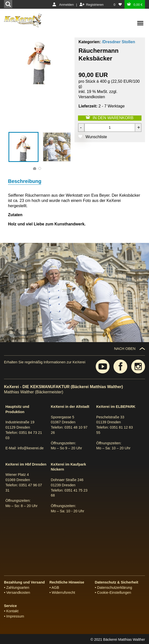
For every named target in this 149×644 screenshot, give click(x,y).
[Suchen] (8, 4)
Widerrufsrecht (63, 593)
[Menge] (110, 128)
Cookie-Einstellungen (114, 593)
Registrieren (95, 5)
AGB (55, 588)
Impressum (15, 616)
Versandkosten (92, 97)
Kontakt (12, 611)
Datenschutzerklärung (114, 588)
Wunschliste (96, 137)
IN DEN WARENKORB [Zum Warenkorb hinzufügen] (113, 118)
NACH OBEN (125, 349)
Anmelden (66, 5)
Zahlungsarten (18, 588)
